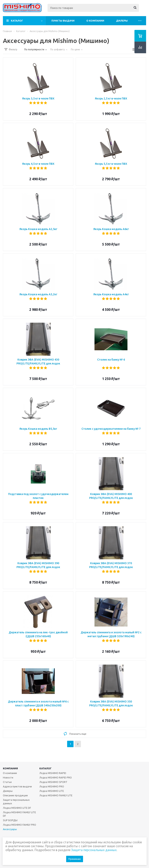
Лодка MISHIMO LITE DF (17, 808)
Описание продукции (15, 795)
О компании (95, 21)
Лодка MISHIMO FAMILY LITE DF (19, 814)
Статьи (7, 782)
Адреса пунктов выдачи (17, 786)
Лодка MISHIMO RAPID (53, 773)
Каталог (17, 21)
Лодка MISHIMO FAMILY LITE (56, 795)
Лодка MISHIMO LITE (52, 791)
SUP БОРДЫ (10, 820)
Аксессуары (10, 829)
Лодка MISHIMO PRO (52, 786)
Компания (10, 768)
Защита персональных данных (16, 802)
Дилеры (122, 21)
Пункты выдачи (63, 21)
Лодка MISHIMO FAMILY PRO (19, 825)
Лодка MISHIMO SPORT (53, 782)
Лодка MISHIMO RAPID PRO (56, 777)
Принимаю (75, 859)
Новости (8, 777)
